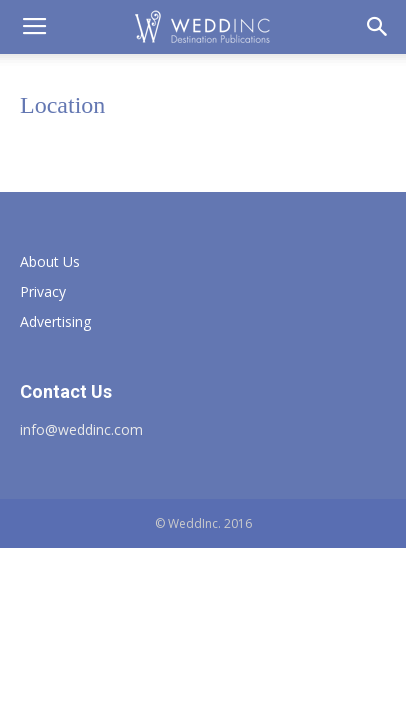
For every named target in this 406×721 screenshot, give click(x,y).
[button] (378, 27)
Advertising (55, 321)
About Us (50, 261)
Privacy (43, 291)
